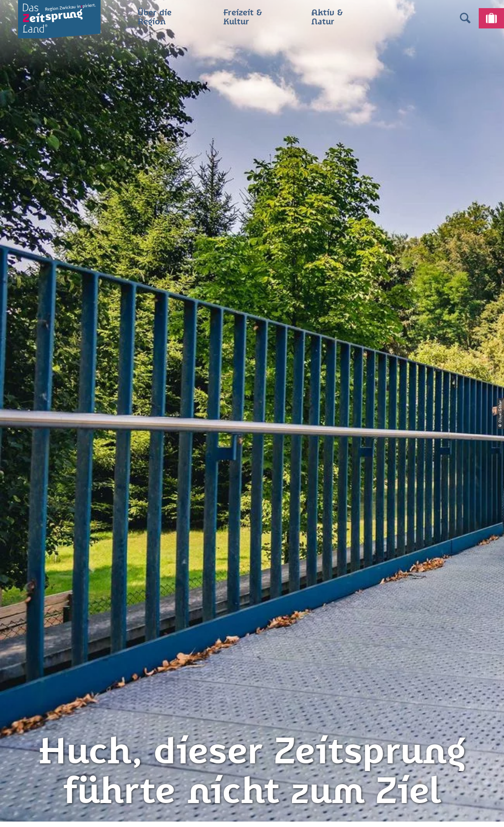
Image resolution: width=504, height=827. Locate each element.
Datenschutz (252, 641)
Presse (252, 658)
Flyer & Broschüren (252, 674)
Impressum (252, 626)
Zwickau (21, 339)
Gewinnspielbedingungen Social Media (252, 695)
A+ (265, 811)
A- (239, 811)
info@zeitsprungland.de (122, 674)
